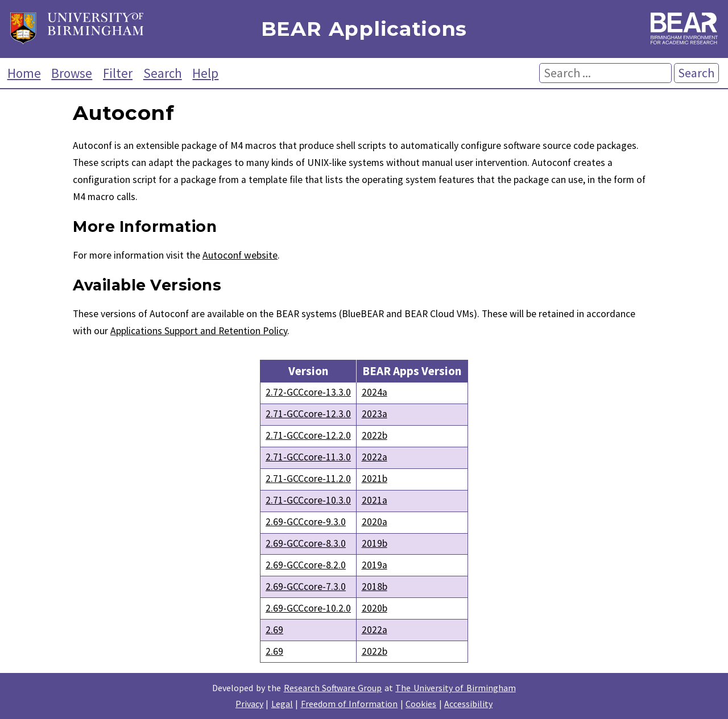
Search (163, 73)
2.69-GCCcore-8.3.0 (306, 543)
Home (24, 73)
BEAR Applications (364, 29)
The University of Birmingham (455, 688)
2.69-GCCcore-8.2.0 (306, 565)
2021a (375, 500)
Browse (72, 73)
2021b (375, 479)
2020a (375, 522)
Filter (118, 73)
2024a (375, 392)
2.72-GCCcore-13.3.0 (308, 392)
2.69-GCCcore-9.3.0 (306, 522)
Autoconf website (240, 255)
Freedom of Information (349, 704)
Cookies (421, 704)
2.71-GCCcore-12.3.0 (308, 414)
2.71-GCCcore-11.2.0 (308, 479)
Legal (282, 704)
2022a (375, 457)
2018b (375, 587)
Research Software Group (333, 688)
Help (205, 73)
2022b (375, 435)
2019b (375, 543)
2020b (375, 608)
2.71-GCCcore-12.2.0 (308, 435)
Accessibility (468, 704)
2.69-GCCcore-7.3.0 (306, 587)
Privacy (249, 704)
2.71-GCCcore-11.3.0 (308, 457)
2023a (375, 414)
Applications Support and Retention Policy (199, 331)
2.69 (274, 630)
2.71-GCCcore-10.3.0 (308, 500)
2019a (375, 565)
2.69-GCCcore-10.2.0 (308, 608)
